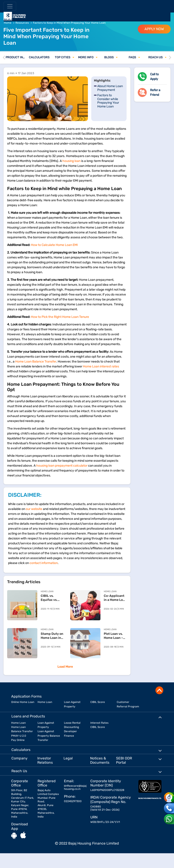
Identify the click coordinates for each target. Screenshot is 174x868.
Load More (65, 667)
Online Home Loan (23, 702)
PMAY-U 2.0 (19, 736)
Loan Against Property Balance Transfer (49, 736)
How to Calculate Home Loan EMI (54, 245)
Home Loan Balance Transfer (36, 362)
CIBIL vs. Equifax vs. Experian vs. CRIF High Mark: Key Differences (50, 598)
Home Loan (45, 702)
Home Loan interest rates (101, 366)
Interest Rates (99, 723)
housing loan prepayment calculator (62, 466)
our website (34, 509)
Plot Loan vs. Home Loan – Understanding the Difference (115, 636)
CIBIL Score (98, 702)
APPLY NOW (154, 29)
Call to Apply (154, 77)
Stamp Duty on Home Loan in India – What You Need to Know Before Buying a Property (52, 636)
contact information (44, 563)
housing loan (71, 161)
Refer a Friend (155, 92)
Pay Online (18, 740)
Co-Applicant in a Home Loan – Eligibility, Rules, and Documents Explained (115, 598)
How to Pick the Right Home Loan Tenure (60, 317)
